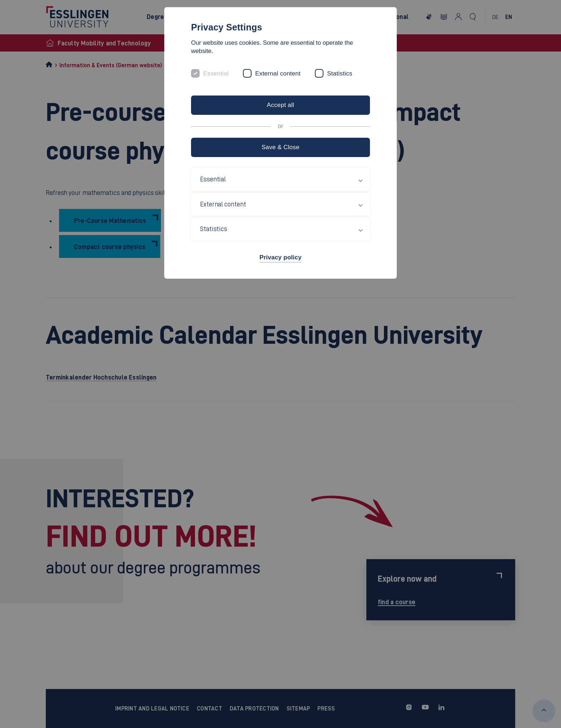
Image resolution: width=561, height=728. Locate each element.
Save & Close (280, 147)
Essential (216, 74)
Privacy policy (280, 257)
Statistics (340, 74)
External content (278, 74)
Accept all (280, 105)
